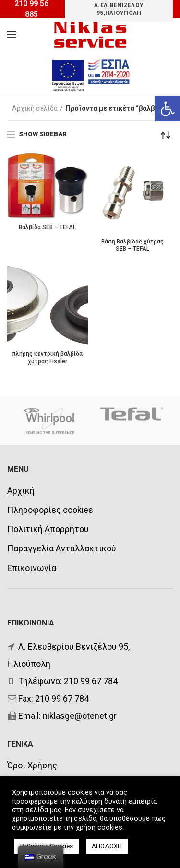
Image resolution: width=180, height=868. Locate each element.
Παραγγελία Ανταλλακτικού (62, 548)
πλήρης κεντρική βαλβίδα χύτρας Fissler (47, 357)
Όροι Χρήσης (32, 765)
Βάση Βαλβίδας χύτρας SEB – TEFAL (132, 245)
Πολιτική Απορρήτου (48, 529)
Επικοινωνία (32, 568)
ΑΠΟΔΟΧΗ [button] (107, 846)
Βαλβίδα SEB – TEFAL (47, 227)
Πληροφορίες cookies (50, 510)
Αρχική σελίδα (35, 108)
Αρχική (21, 491)
